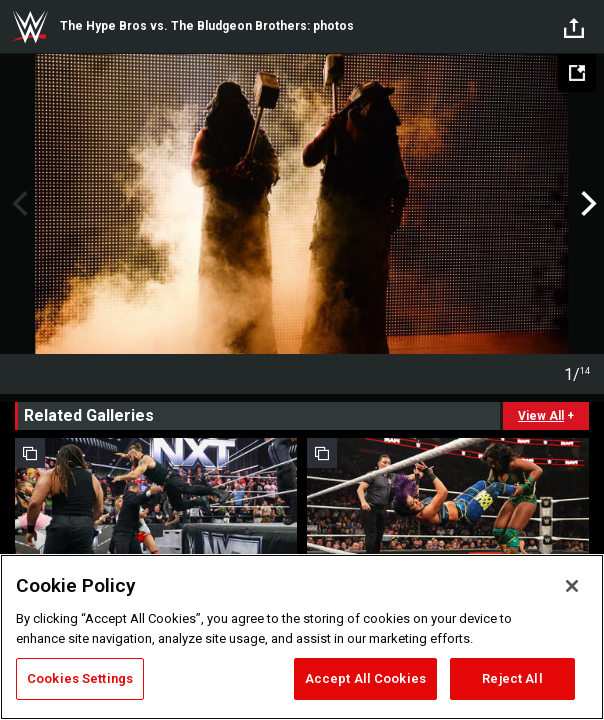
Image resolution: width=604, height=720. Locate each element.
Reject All (512, 678)
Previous (17, 204)
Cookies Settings (80, 678)
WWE (30, 27)
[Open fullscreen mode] (577, 73)
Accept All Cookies (365, 678)
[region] (302, 637)
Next (586, 204)
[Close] (572, 586)
